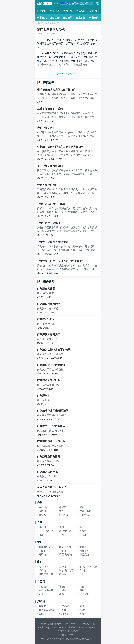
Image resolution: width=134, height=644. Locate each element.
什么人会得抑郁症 (47, 185)
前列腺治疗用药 (46, 319)
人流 (41, 614)
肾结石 (42, 515)
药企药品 (55, 11)
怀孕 (82, 606)
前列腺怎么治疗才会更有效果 (54, 350)
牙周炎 (42, 594)
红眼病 (63, 574)
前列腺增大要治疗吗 (49, 380)
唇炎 (82, 590)
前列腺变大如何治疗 (49, 334)
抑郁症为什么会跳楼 (49, 223)
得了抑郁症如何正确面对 (51, 166)
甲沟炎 (63, 535)
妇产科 (41, 601)
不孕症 (83, 610)
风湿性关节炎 (66, 554)
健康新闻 (42, 11)
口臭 (82, 587)
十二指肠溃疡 (46, 531)
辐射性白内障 (66, 571)
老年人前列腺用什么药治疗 (52, 487)
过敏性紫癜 (85, 511)
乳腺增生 (64, 614)
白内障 (83, 571)
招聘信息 (73, 627)
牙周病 (63, 590)
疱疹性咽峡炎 (46, 590)
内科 (40, 502)
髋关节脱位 (65, 547)
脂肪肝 (83, 527)
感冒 (82, 507)
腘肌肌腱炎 (65, 515)
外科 (40, 522)
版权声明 (83, 627)
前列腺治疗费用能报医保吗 (52, 411)
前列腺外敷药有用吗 (49, 457)
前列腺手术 (43, 395)
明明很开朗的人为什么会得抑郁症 (56, 90)
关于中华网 (43, 627)
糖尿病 (63, 507)
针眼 (82, 574)
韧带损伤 (84, 551)
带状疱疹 (84, 515)
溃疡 (62, 594)
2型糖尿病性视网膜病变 (92, 567)
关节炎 (63, 551)
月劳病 (42, 606)
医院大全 (55, 18)
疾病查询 (94, 18)
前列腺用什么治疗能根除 (51, 426)
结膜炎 (42, 571)
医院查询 (68, 18)
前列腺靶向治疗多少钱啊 (51, 441)
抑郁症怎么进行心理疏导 (51, 204)
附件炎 (63, 610)
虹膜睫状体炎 (46, 574)
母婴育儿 (42, 18)
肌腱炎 (42, 551)
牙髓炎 (63, 587)
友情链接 (62, 631)
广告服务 (53, 627)
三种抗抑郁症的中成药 (50, 109)
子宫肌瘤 (64, 606)
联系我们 (63, 627)
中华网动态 (73, 631)
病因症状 (68, 11)
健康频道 (41, 23)
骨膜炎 (42, 554)
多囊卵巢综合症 (47, 610)
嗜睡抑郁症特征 (46, 128)
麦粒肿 (63, 567)
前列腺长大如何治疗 (49, 304)
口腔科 (41, 582)
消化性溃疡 (65, 531)
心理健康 (50, 23)
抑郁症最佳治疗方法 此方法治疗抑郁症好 (61, 261)
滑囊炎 (83, 547)
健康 (56, 3)
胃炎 (62, 511)
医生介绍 (81, 18)
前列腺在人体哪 (46, 289)
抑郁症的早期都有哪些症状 (52, 242)
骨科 (40, 542)
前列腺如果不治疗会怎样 (51, 365)
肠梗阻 (42, 511)
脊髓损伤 (84, 554)
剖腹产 (83, 614)
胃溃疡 (83, 535)
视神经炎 (44, 507)
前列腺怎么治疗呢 (47, 472)
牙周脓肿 (84, 594)
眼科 (40, 562)
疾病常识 (81, 11)
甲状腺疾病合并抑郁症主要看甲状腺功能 (60, 147)
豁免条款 (93, 627)
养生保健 (94, 11)
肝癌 (41, 535)
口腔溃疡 (44, 587)
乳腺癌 (83, 531)
